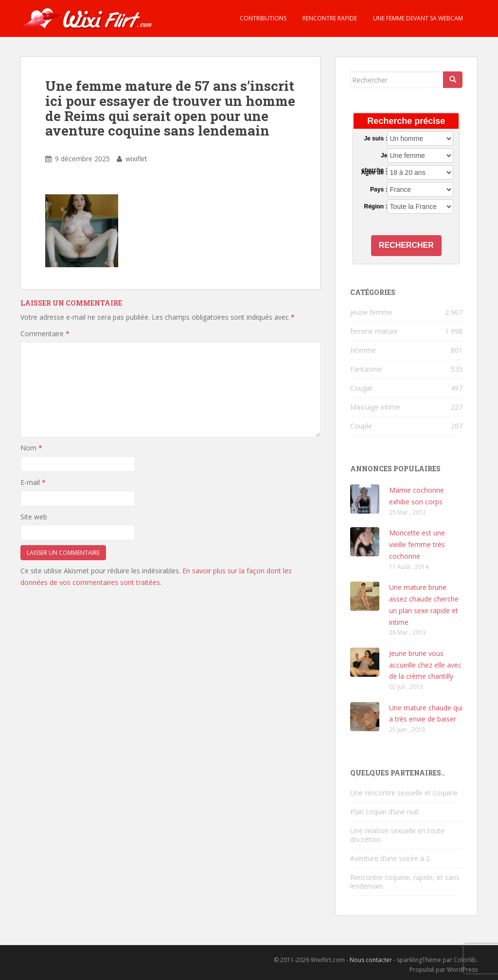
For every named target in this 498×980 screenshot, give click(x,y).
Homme (363, 350)
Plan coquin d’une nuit (384, 812)
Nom (31, 448)
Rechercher (406, 245)
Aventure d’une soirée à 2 (390, 858)
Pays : (379, 189)
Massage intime (375, 407)
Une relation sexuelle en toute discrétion (397, 835)
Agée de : (374, 172)
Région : (375, 206)
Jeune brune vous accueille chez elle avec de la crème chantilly (425, 665)
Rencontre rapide (329, 18)
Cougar (362, 388)
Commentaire (45, 334)
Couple (361, 426)
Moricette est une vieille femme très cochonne (417, 544)
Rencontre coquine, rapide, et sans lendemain (405, 882)
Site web (34, 517)
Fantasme (366, 369)
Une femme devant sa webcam (417, 18)
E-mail (33, 482)
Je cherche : (374, 156)
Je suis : (375, 138)
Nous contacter (371, 960)
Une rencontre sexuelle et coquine (404, 793)
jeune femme (371, 312)
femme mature (374, 331)
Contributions (262, 18)
